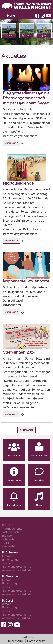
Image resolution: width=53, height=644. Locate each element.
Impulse (7, 536)
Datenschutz (36, 641)
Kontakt (6, 556)
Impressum (16, 641)
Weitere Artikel (26, 430)
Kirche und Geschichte (16, 567)
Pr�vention (9, 539)
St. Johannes (10, 553)
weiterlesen (12, 143)
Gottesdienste (11, 532)
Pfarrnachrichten (13, 529)
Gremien (7, 563)
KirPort (31, 637)
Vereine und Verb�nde (16, 570)
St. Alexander (10, 577)
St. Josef (7, 601)
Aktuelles (7, 525)
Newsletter (9, 546)
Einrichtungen (11, 560)
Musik (5, 543)
